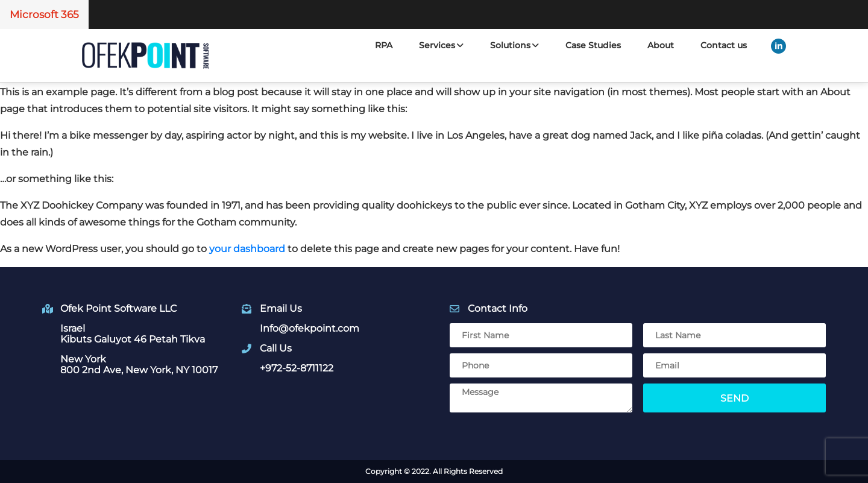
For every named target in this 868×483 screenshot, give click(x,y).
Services (441, 45)
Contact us (724, 45)
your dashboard (247, 249)
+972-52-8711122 (297, 368)
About (661, 45)
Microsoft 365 (44, 14)
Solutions (514, 45)
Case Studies (593, 45)
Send (734, 398)
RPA (384, 45)
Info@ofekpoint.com (310, 328)
